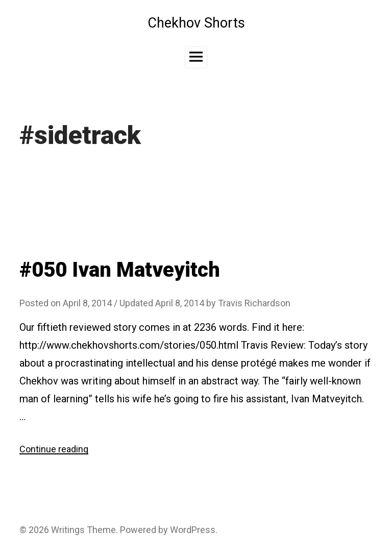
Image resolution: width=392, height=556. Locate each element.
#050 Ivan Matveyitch (120, 270)
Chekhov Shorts (196, 23)
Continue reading (54, 449)
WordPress (193, 530)
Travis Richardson (254, 303)
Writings (68, 530)
